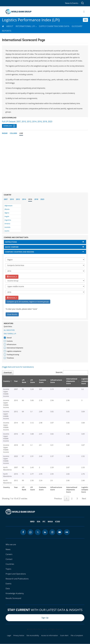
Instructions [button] (11, 242)
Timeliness (10, 358)
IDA (39, 522)
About (10, 26)
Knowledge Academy (15, 593)
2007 (6, 199)
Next (84, 499)
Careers (9, 554)
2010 (12, 199)
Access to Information (50, 636)
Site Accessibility (33, 636)
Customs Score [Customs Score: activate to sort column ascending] (43, 381)
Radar (5, 133)
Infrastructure (11, 344)
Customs (9, 341)
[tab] (45, 242)
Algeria (7, 213)
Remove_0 (12, 277)
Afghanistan (8, 206)
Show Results (12, 314)
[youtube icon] (60, 532)
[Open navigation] (84, 12)
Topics (8, 569)
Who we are (11, 544)
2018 (36, 199)
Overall (9, 338)
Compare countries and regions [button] (20, 252)
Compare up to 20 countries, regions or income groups (28, 302)
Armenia (7, 224)
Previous (58, 499)
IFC (44, 522)
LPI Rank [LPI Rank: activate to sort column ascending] (24, 381)
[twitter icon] (38, 532)
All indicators (9, 330)
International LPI (26, 26)
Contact (9, 559)
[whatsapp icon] (30, 532)
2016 (30, 199)
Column (13, 133)
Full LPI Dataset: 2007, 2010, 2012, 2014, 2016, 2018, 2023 (27, 122)
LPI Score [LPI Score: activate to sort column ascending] (33, 381)
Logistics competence (14, 351)
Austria (7, 231)
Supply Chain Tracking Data (54, 26)
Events (8, 584)
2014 (24, 199)
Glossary (77, 26)
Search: (72, 372)
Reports (7, 31)
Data (8, 588)
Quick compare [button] (12, 247)
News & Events (72, 3)
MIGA (50, 522)
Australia (7, 227)
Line (21, 133)
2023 (42, 199)
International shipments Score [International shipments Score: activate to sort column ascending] (72, 381)
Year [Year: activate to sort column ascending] (16, 381)
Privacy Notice (19, 636)
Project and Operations (16, 574)
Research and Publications (17, 579)
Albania (7, 209)
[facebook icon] (23, 532)
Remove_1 (12, 298)
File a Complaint (77, 636)
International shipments (15, 348)
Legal (9, 636)
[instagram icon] (52, 532)
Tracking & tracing (13, 355)
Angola (7, 216)
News (8, 549)
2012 (18, 199)
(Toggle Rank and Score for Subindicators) (18, 367)
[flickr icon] (67, 532)
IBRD (32, 522)
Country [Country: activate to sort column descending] (6, 381)
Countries (10, 564)
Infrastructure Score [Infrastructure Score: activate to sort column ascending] (56, 381)
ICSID (57, 522)
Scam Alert (64, 636)
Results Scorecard (13, 598)
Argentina (8, 220)
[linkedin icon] (45, 532)
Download (9, 126)
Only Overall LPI (10, 334)
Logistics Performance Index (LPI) (31, 20)
